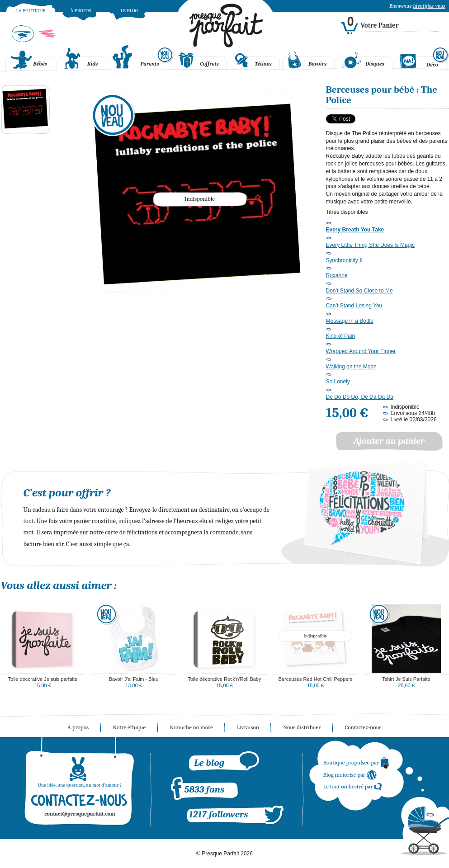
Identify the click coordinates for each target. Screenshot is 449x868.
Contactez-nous (363, 727)
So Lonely (338, 382)
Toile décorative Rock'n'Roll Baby (225, 679)
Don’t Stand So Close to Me (359, 291)
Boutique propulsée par (357, 762)
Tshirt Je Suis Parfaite (406, 679)
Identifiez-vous (429, 6)
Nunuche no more (191, 727)
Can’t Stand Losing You (354, 306)
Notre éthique (129, 727)
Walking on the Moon (351, 367)
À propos (81, 11)
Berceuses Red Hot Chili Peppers (316, 679)
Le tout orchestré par (353, 786)
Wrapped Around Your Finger (361, 351)
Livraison (248, 727)
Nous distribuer (302, 727)
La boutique (31, 11)
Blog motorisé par (350, 775)
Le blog (129, 11)
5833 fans (204, 789)
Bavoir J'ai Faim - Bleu (134, 679)
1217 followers (219, 814)
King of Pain (341, 336)
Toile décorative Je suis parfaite (43, 679)
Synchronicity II (344, 260)
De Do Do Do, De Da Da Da (360, 397)
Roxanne (337, 275)
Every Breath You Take (355, 230)
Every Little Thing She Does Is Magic (371, 245)
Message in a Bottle (350, 321)
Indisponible (315, 636)
